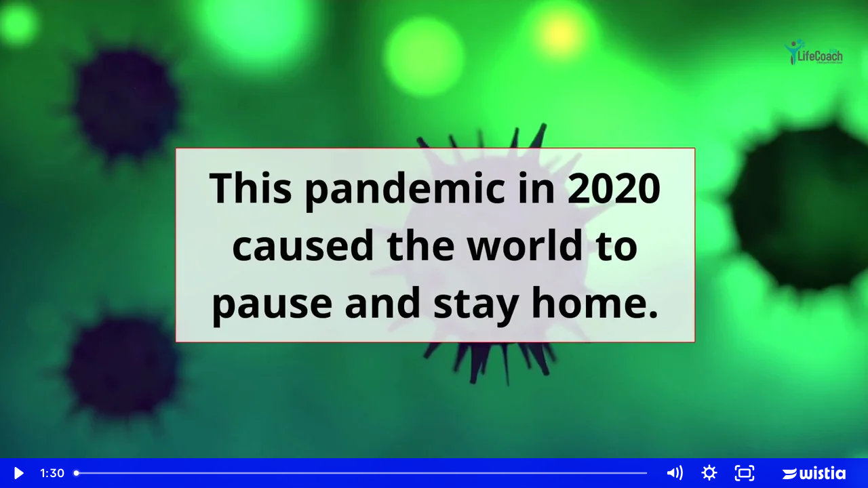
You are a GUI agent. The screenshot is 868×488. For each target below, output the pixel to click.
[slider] (362, 473)
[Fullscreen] (745, 473)
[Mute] (674, 473)
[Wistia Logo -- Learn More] (815, 473)
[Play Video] (18, 473)
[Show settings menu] (709, 473)
